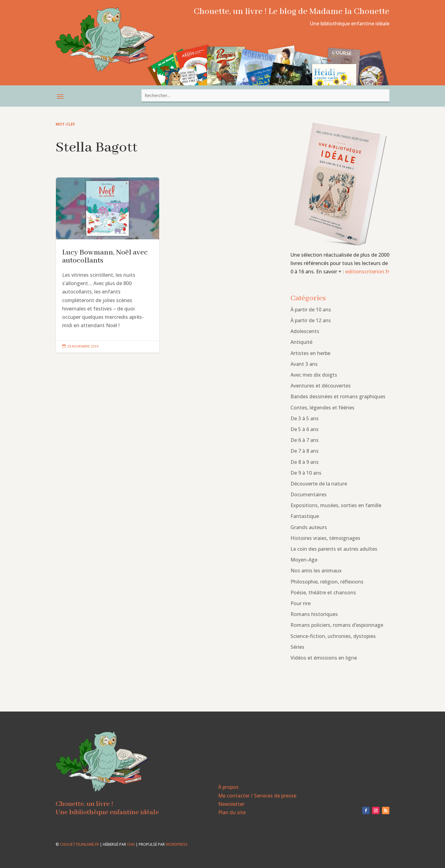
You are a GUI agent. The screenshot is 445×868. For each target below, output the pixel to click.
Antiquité (301, 342)
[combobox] (265, 95)
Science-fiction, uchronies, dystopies (333, 636)
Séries (297, 647)
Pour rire (301, 603)
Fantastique (305, 516)
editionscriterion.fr (367, 272)
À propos (228, 787)
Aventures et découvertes (321, 386)
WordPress (177, 844)
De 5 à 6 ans (305, 429)
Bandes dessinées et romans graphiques (338, 396)
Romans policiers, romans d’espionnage (337, 625)
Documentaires (309, 494)
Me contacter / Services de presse (257, 796)
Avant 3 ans (304, 364)
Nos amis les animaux (316, 571)
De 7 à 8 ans (305, 451)
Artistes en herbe (310, 353)
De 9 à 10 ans (306, 473)
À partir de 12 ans (311, 320)
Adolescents (305, 331)
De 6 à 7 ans (305, 440)
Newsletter (231, 804)
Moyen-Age (304, 560)
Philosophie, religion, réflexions (327, 582)
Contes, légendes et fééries (322, 408)
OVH (131, 844)
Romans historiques (314, 614)
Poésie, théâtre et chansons (323, 592)
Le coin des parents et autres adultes (334, 549)
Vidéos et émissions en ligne (324, 658)
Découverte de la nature (319, 484)
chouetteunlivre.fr (79, 844)
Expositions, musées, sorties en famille (336, 505)
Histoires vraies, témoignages (325, 538)
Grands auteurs (309, 527)
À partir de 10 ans (311, 310)
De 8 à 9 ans (305, 462)
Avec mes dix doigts (314, 375)
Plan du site (232, 812)
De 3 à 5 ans (305, 418)
